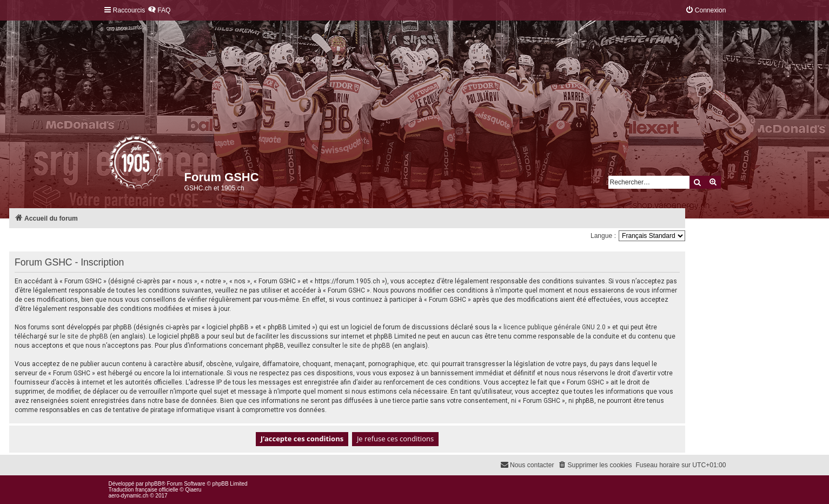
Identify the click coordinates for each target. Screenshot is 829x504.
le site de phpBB (84, 336)
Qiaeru (193, 490)
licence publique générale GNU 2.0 (555, 327)
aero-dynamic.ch (129, 496)
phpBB (153, 484)
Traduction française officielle (144, 490)
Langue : (603, 236)
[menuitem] (159, 11)
